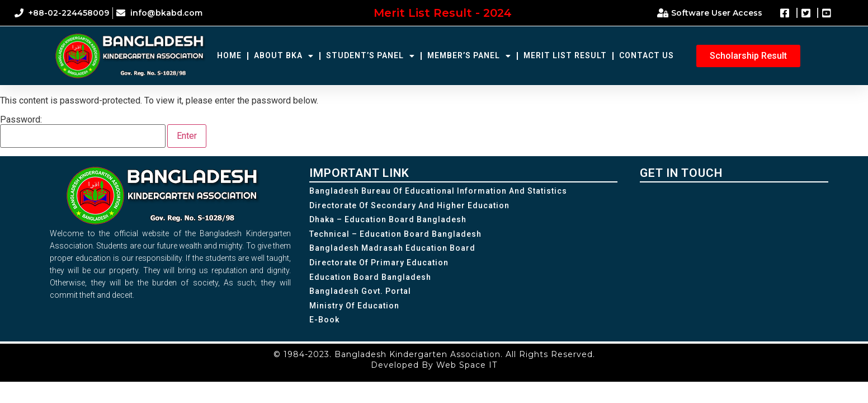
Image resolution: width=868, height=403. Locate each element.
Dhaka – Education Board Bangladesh (388, 219)
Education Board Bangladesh (370, 277)
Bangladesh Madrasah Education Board (392, 248)
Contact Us (647, 55)
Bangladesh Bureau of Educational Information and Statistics (438, 191)
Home (229, 55)
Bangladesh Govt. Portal (360, 291)
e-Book (324, 320)
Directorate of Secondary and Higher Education (409, 205)
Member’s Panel (469, 56)
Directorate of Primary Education (379, 263)
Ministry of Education (354, 306)
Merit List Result (565, 55)
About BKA (284, 56)
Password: (83, 132)
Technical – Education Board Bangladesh (395, 234)
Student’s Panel (371, 56)
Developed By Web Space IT (434, 365)
